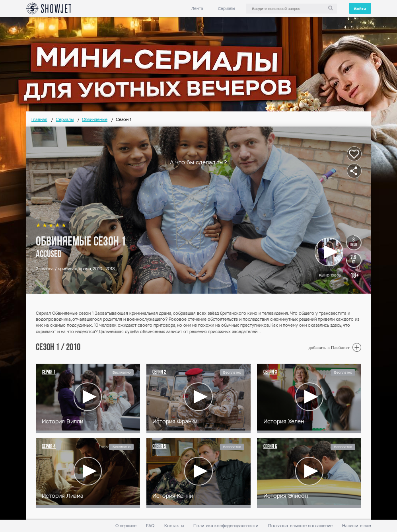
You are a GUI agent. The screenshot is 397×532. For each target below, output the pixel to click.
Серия (49, 372)
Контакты (174, 526)
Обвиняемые (95, 120)
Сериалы (227, 9)
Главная (39, 120)
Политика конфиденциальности (226, 526)
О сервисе (126, 526)
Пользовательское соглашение (300, 526)
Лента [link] (197, 9)
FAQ (150, 526)
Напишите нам (357, 526)
